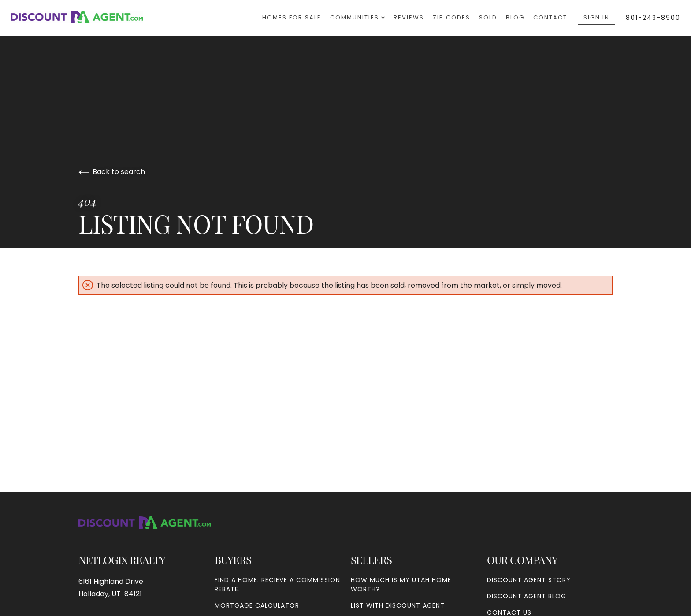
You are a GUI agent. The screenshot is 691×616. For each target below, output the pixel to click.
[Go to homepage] (85, 17)
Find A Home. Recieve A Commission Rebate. (277, 584)
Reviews (409, 17)
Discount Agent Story (529, 580)
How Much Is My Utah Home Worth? (401, 584)
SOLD (488, 17)
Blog (515, 17)
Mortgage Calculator (257, 605)
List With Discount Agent (398, 605)
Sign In (596, 17)
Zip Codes (451, 17)
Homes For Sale (292, 17)
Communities (357, 17)
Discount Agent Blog (527, 596)
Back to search (112, 172)
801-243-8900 (653, 18)
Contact (550, 17)
